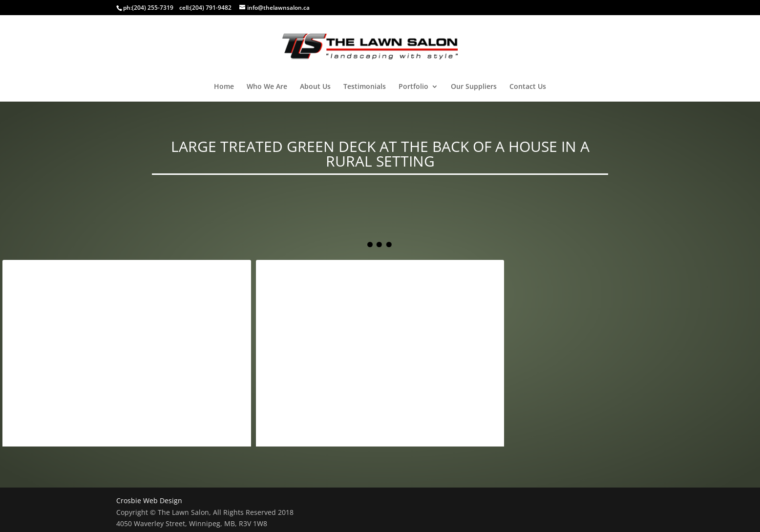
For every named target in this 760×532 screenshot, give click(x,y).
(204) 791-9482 (211, 8)
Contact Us (528, 87)
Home (224, 87)
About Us (315, 87)
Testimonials (365, 87)
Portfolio (413, 87)
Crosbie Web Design (149, 500)
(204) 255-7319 (153, 8)
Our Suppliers (474, 87)
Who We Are (267, 87)
